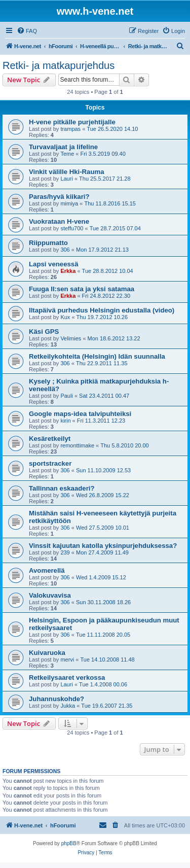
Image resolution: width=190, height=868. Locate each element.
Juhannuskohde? (56, 699)
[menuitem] (27, 31)
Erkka (68, 271)
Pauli (66, 396)
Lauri (66, 179)
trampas (70, 129)
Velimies (71, 338)
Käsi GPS (44, 332)
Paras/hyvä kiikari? (59, 197)
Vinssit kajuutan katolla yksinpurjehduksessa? (103, 546)
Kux (65, 317)
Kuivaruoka (47, 653)
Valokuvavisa (50, 595)
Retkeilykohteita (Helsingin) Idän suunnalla (97, 356)
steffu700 (72, 228)
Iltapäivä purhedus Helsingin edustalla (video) (102, 310)
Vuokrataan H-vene (59, 221)
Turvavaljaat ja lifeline (63, 147)
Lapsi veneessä (54, 264)
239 (65, 552)
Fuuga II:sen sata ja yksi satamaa (82, 289)
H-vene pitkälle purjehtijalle (72, 122)
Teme (67, 154)
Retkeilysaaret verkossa (67, 678)
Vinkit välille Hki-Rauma (67, 172)
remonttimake (77, 445)
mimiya (69, 203)
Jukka (68, 706)
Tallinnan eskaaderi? (62, 488)
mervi (67, 659)
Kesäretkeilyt (50, 439)
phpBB (69, 843)
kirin (65, 421)
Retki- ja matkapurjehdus (59, 65)
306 (65, 250)
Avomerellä (47, 570)
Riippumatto (48, 243)
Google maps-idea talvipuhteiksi (80, 414)
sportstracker (50, 463)
